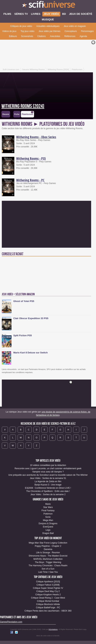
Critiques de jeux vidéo (21, 26)
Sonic (48, 517)
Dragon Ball (48, 533)
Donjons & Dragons (48, 523)
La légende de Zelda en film (48, 481)
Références (70, 36)
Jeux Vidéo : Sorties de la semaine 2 (48, 494)
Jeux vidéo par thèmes (49, 31)
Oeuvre (6, 114)
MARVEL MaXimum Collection (48, 559)
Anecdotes (55, 36)
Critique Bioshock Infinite (48, 604)
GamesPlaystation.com (11, 622)
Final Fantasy (48, 511)
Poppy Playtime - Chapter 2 (48, 546)
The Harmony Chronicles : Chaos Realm (48, 566)
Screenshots (27, 36)
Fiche (17, 114)
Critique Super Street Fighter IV (48, 588)
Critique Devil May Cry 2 (48, 591)
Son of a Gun (48, 569)
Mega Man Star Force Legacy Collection (48, 543)
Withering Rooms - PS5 (31, 158)
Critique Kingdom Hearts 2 (48, 595)
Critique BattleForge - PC (48, 608)
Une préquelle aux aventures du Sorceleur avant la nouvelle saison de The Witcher (48, 475)
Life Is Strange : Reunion (48, 553)
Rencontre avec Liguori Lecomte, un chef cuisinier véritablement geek (48, 468)
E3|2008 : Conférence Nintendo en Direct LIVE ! (48, 488)
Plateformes (28, 113)
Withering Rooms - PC (30, 180)
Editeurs (13, 36)
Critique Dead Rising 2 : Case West (48, 598)
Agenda (83, 36)
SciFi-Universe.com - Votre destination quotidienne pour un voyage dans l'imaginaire (48, 5)
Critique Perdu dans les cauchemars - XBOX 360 (48, 611)
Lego (48, 530)
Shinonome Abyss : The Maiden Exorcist (48, 556)
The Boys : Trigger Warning (48, 562)
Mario (48, 504)
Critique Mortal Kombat (48, 601)
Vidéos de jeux (9, 31)
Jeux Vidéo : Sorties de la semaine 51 (48, 478)
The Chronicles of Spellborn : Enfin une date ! (48, 491)
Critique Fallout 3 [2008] (48, 585)
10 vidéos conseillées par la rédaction (48, 465)
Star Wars (48, 507)
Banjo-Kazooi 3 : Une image (48, 485)
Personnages (87, 31)
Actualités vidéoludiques (48, 26)
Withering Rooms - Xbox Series (36, 137)
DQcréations (53, 629)
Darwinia (48, 549)
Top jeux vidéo (27, 31)
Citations (42, 36)
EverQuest (48, 527)
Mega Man (48, 520)
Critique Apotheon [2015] (48, 582)
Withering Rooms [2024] (23, 106)
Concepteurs (71, 31)
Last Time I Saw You (48, 572)
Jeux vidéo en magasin (75, 26)
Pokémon (48, 514)
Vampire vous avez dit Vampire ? (48, 472)
